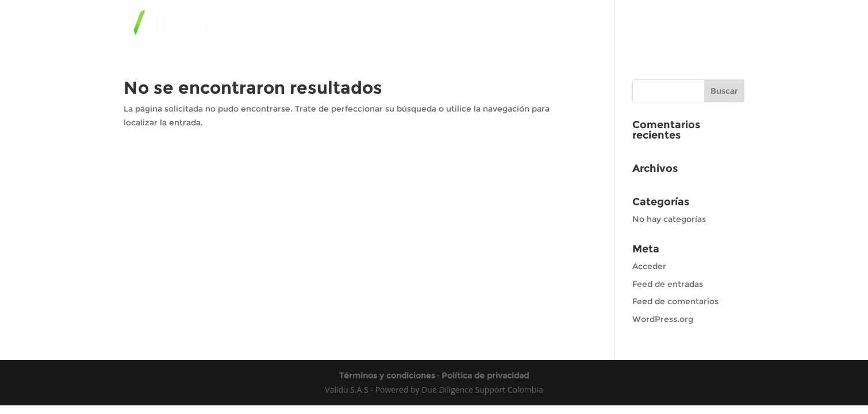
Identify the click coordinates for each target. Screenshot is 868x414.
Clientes (513, 24)
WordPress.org (663, 319)
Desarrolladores (643, 24)
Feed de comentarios (675, 301)
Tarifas (422, 24)
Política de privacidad (485, 375)
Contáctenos (571, 24)
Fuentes (465, 24)
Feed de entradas (668, 284)
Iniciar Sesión (717, 24)
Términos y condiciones (387, 375)
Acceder (649, 266)
